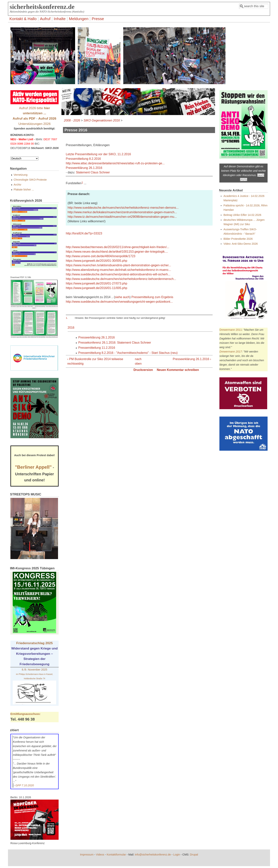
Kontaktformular (116, 855)
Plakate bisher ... (24, 190)
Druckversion (143, 370)
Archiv (17, 185)
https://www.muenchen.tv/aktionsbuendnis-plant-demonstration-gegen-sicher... (118, 265)
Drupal (194, 855)
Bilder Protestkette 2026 (238, 239)
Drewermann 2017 (231, 352)
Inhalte (60, 19)
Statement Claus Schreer (93, 172)
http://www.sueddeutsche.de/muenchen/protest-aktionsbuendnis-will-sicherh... (118, 274)
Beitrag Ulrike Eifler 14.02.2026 (242, 215)
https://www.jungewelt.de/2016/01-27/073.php (97, 283)
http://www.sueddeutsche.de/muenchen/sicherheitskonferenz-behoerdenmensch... (121, 279)
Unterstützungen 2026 (35, 124)
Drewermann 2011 (231, 330)
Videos (100, 855)
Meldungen (79, 19)
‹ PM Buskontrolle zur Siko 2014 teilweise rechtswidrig (95, 361)
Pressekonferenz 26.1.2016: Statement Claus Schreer (115, 343)
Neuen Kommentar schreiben (178, 370)
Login (177, 855)
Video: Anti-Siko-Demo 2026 (241, 244)
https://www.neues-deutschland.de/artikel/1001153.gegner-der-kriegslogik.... (117, 252)
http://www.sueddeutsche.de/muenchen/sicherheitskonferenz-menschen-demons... (123, 208)
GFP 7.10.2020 (25, 785)
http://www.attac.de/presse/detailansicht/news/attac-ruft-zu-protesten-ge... (115, 163)
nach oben (138, 361)
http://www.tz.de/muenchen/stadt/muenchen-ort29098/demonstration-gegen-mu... (122, 217)
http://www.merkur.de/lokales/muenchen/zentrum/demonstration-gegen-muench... (122, 212)
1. (67, 318)
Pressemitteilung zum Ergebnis (152, 297)
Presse (98, 19)
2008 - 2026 (72, 120)
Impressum (87, 855)
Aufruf (45, 19)
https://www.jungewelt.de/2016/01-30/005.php (97, 261)
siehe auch (122, 297)
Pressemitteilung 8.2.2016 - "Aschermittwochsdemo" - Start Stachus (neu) (128, 353)
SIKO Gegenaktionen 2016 (102, 120)
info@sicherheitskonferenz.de (153, 855)
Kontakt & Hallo (23, 19)
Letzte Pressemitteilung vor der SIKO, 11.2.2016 (98, 154)
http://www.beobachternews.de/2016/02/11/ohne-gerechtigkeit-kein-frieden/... (117, 247)
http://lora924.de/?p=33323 (84, 233)
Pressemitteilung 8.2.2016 (83, 159)
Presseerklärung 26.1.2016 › (192, 359)
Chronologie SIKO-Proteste (30, 180)
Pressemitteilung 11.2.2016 (97, 348)
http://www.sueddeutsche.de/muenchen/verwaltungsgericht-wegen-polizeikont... (119, 302)
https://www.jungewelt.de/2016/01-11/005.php (97, 288)
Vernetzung (21, 175)
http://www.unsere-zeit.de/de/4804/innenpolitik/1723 (101, 256)
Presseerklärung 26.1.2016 (84, 168)
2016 (71, 328)
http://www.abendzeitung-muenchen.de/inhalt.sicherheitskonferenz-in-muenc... (118, 270)
